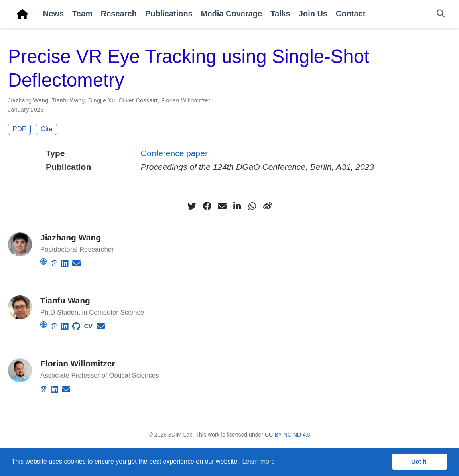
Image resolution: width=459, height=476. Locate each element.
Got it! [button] (420, 462)
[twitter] (192, 206)
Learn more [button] (258, 461)
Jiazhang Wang (28, 100)
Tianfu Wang (68, 100)
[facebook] (207, 206)
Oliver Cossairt (138, 100)
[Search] (441, 14)
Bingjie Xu (101, 100)
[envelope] (222, 206)
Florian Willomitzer (186, 100)
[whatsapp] (252, 206)
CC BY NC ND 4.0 (288, 435)
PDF (20, 129)
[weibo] (268, 206)
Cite (47, 129)
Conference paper (174, 153)
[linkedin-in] (237, 206)
